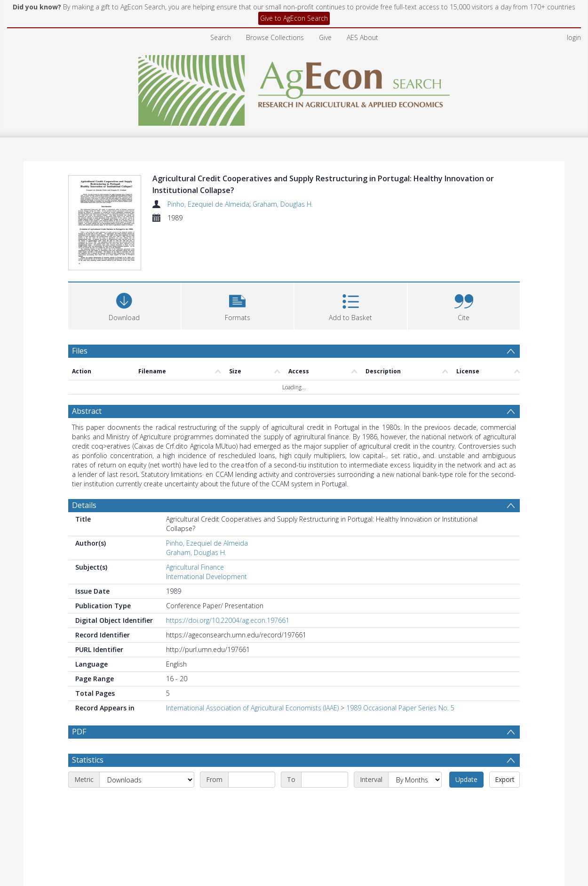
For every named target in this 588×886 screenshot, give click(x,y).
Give (325, 37)
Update (466, 779)
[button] (238, 305)
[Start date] (252, 780)
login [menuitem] (574, 37)
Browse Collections (275, 37)
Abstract (87, 411)
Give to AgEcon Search (294, 18)
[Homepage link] (294, 88)
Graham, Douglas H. (283, 204)
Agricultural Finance (195, 567)
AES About (362, 37)
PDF (79, 732)
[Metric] (147, 780)
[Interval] (415, 780)
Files (80, 351)
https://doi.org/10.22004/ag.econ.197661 (228, 620)
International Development (207, 576)
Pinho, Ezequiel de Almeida (208, 204)
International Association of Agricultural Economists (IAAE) (252, 708)
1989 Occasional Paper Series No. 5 (400, 708)
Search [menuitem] (221, 37)
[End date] (325, 780)
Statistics (88, 760)
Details (84, 505)
